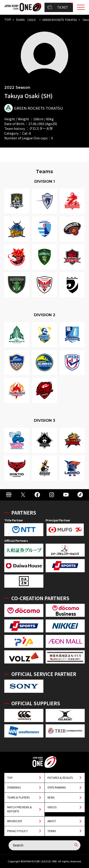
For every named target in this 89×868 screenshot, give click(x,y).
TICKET (58, 7)
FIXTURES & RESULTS (60, 778)
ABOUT (52, 821)
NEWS (51, 797)
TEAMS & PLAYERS (18, 797)
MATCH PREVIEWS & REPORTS (20, 809)
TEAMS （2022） (27, 20)
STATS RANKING (57, 787)
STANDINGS (14, 787)
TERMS (52, 831)
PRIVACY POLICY (17, 831)
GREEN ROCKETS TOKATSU (60, 20)
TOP (8, 20)
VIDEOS (52, 807)
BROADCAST (15, 821)
